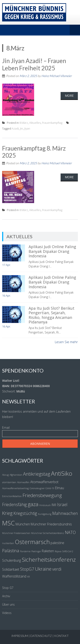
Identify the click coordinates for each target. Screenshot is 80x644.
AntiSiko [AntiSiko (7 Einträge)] (62, 473)
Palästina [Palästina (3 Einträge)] (11, 551)
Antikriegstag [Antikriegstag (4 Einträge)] (37, 474)
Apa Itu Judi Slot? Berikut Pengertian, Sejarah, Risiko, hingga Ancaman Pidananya (52, 315)
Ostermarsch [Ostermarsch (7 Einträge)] (32, 542)
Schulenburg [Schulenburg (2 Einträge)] (12, 560)
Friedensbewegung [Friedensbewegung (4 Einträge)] (42, 495)
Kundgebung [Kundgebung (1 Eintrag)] (45, 514)
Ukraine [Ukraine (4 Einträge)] (43, 569)
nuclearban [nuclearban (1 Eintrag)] (8, 543)
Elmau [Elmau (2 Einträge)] (60, 488)
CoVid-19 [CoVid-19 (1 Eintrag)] (50, 488)
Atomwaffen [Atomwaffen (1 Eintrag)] (23, 482)
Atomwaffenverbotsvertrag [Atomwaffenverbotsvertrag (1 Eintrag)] (15, 488)
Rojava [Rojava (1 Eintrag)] (58, 551)
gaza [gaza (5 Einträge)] (33, 504)
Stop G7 (8, 588)
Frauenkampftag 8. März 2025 (34, 152)
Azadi (15, 128)
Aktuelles (35, 123)
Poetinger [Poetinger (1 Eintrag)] (36, 551)
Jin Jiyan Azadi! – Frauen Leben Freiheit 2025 (34, 64)
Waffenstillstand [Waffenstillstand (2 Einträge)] (14, 576)
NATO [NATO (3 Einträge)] (70, 532)
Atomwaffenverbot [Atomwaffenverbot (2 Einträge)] (44, 482)
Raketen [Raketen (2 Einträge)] (48, 551)
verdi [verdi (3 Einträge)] (57, 569)
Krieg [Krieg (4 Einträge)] (7, 513)
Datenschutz (41, 636)
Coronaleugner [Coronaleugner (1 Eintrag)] (37, 488)
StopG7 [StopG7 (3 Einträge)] (27, 569)
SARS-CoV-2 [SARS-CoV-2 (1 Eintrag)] (68, 551)
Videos (7, 613)
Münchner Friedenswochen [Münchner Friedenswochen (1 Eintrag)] (16, 533)
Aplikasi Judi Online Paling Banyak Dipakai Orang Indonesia (52, 251)
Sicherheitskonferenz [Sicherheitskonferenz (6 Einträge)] (49, 560)
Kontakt (61, 636)
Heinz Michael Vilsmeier (57, 76)
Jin (22, 128)
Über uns (8, 604)
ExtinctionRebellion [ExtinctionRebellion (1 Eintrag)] (12, 496)
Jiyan (27, 128)
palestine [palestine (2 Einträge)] (57, 543)
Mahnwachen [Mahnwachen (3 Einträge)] (65, 513)
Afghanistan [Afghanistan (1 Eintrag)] (16, 475)
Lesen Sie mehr (66, 342)
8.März (24, 123)
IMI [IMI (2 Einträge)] (54, 505)
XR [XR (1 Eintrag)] (28, 577)
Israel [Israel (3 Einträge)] (62, 504)
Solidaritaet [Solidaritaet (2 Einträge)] (11, 569)
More (69, 96)
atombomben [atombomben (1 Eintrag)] (9, 482)
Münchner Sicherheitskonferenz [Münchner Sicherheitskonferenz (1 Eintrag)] (48, 533)
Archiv (6, 596)
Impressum (20, 636)
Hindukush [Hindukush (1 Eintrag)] (45, 505)
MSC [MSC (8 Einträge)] (8, 523)
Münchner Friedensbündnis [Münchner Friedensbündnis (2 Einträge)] (51, 524)
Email (6, 428)
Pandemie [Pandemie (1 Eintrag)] (25, 551)
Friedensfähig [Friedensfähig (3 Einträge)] (15, 504)
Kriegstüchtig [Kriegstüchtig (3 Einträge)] (25, 513)
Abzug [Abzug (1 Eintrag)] (5, 475)
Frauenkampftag (52, 123)
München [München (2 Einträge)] (23, 524)
